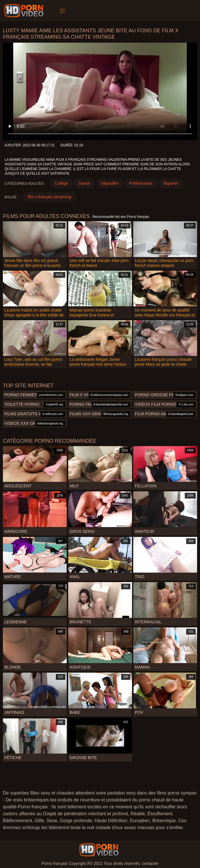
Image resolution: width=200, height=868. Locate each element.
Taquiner (171, 183)
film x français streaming (50, 197)
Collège (61, 183)
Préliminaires (141, 183)
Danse (84, 183)
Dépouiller (110, 183)
